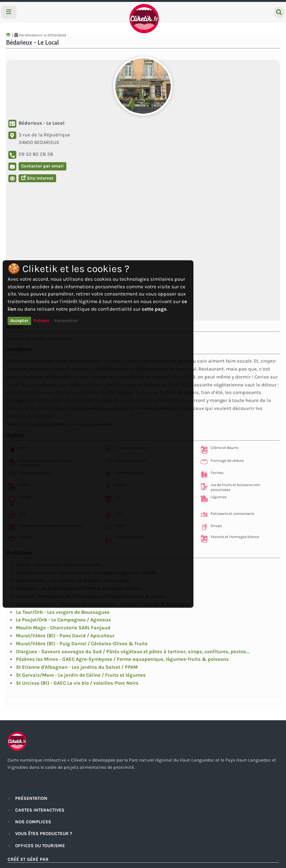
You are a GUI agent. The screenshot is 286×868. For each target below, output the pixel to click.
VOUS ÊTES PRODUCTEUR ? (44, 834)
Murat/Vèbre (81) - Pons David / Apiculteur (65, 636)
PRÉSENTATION (31, 798)
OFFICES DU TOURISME (40, 846)
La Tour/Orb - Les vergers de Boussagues (63, 612)
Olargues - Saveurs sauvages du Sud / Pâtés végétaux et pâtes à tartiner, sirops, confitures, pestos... (133, 651)
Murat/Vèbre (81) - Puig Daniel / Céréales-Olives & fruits (82, 644)
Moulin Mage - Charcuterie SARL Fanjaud (63, 628)
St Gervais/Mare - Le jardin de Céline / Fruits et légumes (81, 675)
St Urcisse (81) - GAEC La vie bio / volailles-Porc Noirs (77, 683)
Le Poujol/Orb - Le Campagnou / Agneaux (63, 620)
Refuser (41, 321)
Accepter (19, 321)
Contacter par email (42, 166)
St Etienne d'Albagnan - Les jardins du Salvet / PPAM (77, 667)
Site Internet (37, 178)
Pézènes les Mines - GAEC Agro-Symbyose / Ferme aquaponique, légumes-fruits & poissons (122, 659)
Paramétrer (66, 321)
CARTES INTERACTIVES (40, 810)
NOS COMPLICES (33, 822)
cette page (154, 309)
